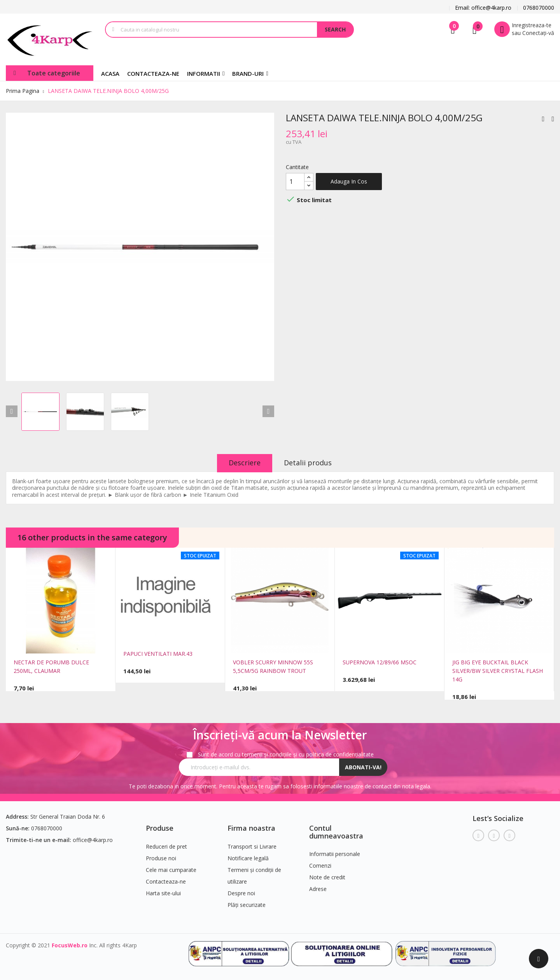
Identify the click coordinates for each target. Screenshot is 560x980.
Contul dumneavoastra (336, 832)
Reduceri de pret (166, 846)
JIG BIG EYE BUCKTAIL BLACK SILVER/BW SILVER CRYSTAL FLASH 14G (498, 671)
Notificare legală (248, 858)
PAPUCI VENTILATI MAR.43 (158, 654)
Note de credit (327, 877)
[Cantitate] (295, 182)
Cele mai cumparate (171, 870)
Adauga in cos (349, 181)
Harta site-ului (163, 893)
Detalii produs (308, 463)
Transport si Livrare (252, 846)
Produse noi (161, 858)
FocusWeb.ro (70, 945)
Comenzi (320, 866)
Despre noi (241, 893)
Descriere (245, 463)
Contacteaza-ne (166, 881)
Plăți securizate (247, 905)
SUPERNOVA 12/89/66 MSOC (380, 662)
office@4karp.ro (93, 840)
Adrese (318, 889)
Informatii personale (335, 854)
